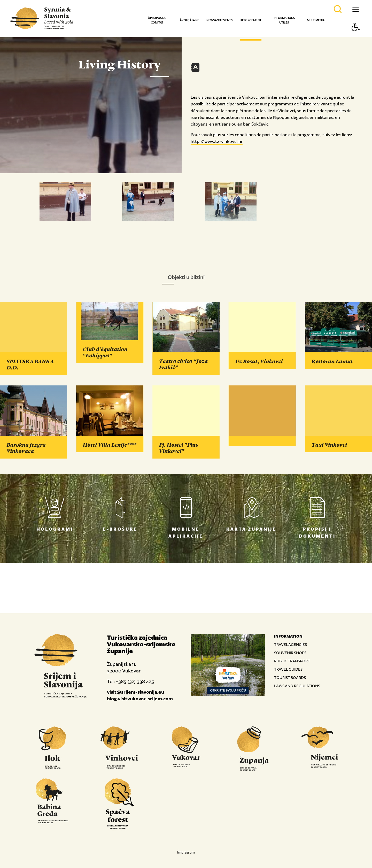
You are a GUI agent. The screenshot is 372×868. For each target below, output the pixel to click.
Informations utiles (284, 20)
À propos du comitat (157, 20)
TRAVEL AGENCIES (290, 644)
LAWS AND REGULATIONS (297, 686)
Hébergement (251, 20)
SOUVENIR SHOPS (290, 653)
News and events (219, 20)
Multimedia (316, 20)
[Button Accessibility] (356, 36)
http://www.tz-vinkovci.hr (217, 141)
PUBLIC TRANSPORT (292, 661)
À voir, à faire (189, 20)
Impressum (186, 852)
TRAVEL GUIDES (288, 669)
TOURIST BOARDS (290, 677)
